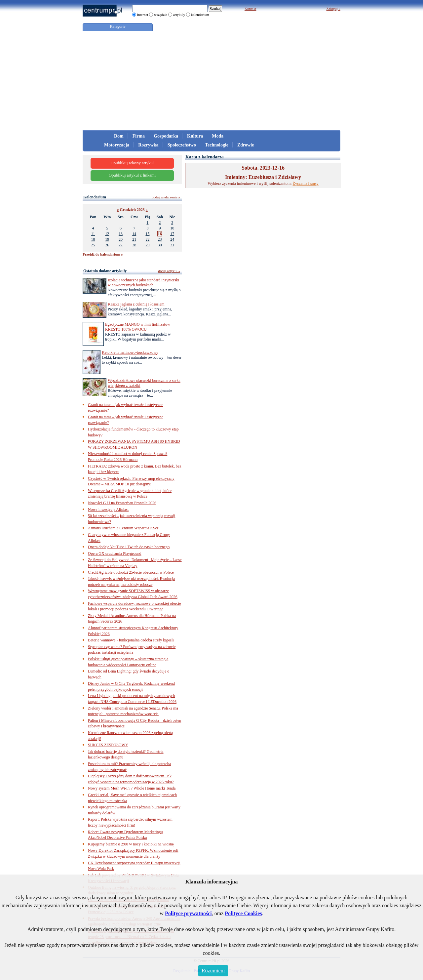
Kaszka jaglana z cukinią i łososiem (136, 304)
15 (147, 234)
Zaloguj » (333, 9)
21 (134, 239)
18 (93, 239)
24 (172, 239)
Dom (119, 136)
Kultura (195, 136)
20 (121, 239)
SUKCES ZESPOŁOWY (108, 745)
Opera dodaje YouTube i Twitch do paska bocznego (129, 547)
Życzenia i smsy (306, 184)
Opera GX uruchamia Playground (115, 553)
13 (121, 234)
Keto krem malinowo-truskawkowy (130, 352)
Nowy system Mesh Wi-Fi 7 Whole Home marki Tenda (132, 788)
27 (121, 245)
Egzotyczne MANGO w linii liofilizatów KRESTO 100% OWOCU (138, 327)
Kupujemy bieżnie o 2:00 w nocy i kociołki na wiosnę (131, 844)
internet (143, 15)
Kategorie (117, 26)
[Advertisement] (211, 80)
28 (134, 245)
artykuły (179, 15)
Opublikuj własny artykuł (132, 163)
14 (134, 234)
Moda (218, 136)
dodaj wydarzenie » (166, 197)
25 (93, 245)
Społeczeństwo (182, 145)
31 (172, 245)
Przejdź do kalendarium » (103, 254)
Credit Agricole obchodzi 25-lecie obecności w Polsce (131, 572)
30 (160, 245)
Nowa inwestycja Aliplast (108, 510)
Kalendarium (95, 197)
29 (147, 245)
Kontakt (250, 9)
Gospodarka (166, 136)
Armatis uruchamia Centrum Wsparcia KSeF (124, 528)
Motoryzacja (117, 145)
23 (160, 239)
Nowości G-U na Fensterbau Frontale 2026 (122, 503)
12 (107, 234)
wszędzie (161, 15)
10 (172, 228)
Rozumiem (213, 971)
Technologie (217, 145)
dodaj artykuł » (169, 271)
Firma (139, 136)
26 (107, 245)
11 (93, 234)
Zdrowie (246, 145)
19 (107, 239)
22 (147, 239)
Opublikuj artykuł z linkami (132, 175)
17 (172, 234)
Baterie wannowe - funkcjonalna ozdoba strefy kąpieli (131, 640)
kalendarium (200, 15)
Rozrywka (148, 145)
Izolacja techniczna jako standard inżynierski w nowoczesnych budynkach (143, 283)
